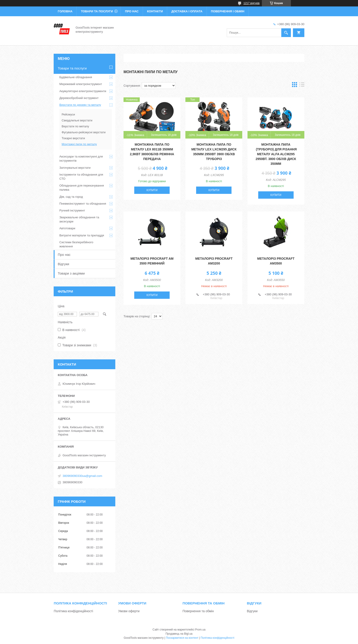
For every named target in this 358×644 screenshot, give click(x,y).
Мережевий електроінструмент (81, 84)
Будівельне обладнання (76, 77)
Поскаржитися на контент (182, 638)
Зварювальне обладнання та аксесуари (79, 219)
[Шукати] (286, 33)
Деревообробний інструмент (79, 98)
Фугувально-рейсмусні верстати (84, 132)
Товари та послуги (97, 11)
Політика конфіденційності (73, 611)
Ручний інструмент (72, 210)
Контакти (155, 11)
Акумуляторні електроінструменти (83, 91)
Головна (65, 11)
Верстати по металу (75, 126)
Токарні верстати (73, 138)
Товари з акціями (71, 273)
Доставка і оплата (187, 11)
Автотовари (67, 228)
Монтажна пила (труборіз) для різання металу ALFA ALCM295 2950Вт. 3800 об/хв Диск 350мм (276, 154)
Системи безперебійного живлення (76, 244)
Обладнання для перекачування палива (82, 188)
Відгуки (63, 264)
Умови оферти (129, 611)
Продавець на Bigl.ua (179, 634)
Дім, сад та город (71, 197)
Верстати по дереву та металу (80, 105)
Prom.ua (200, 630)
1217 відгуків (251, 3)
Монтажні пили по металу (79, 144)
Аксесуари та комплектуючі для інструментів (81, 159)
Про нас (132, 11)
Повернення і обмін (228, 11)
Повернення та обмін (198, 611)
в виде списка (302, 86)
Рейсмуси (68, 114)
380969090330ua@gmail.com (82, 476)
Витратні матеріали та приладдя (82, 235)
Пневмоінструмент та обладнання (83, 204)
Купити (152, 190)
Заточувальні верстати (75, 168)
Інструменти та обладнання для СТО (81, 177)
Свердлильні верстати (77, 120)
